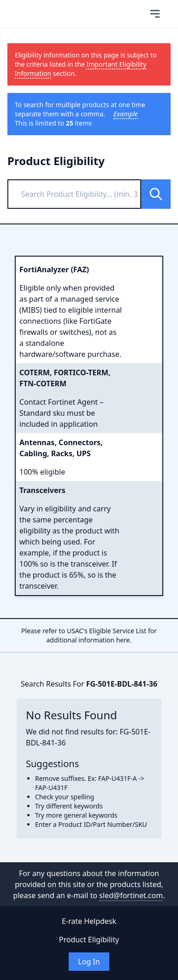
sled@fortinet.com (131, 895)
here (123, 640)
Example (126, 114)
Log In (89, 962)
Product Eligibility (89, 940)
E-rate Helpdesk (89, 921)
